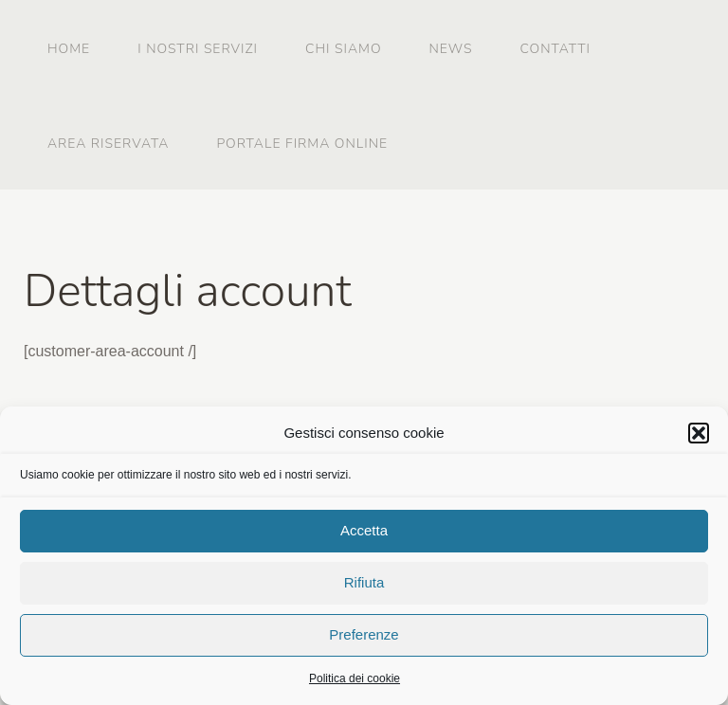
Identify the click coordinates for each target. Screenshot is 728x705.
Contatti (555, 49)
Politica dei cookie (355, 680)
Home (69, 49)
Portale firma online (302, 144)
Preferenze (364, 637)
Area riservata (108, 144)
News (451, 49)
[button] (699, 435)
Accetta (364, 533)
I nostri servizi (198, 49)
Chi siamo (343, 49)
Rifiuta (364, 585)
